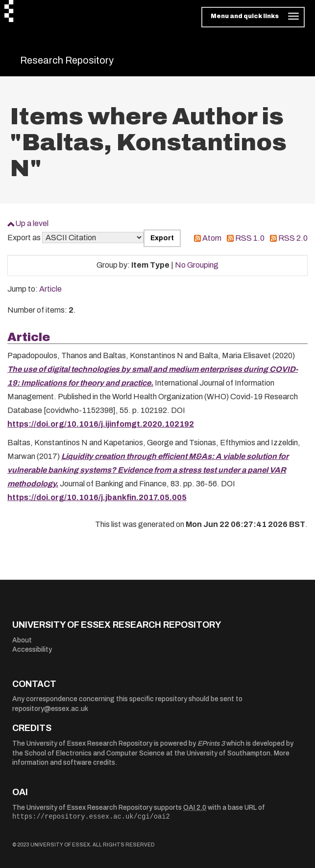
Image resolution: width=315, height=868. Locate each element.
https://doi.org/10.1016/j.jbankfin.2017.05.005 (97, 497)
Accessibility (32, 650)
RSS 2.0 (293, 238)
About (22, 640)
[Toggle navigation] (253, 17)
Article (50, 289)
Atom (212, 238)
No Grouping (197, 265)
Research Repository (67, 60)
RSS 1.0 (250, 238)
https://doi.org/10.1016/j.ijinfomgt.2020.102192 (101, 424)
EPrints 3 (211, 743)
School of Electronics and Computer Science (95, 753)
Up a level (32, 223)
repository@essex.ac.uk (50, 709)
